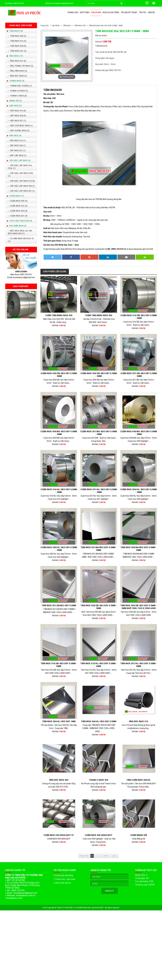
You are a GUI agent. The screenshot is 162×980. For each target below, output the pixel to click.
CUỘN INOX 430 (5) (18, 201)
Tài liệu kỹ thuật (129, 12)
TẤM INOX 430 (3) (17, 36)
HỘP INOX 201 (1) (17, 121)
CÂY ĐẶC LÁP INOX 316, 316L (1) (20, 167)
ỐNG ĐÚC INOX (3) (17, 76)
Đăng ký (110, 891)
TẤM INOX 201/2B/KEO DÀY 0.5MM (59, 606)
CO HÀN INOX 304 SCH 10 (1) (21, 240)
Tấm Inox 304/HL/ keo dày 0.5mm (99, 721)
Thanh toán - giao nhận (65, 879)
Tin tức (143, 12)
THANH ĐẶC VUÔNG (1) (20, 86)
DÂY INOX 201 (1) (17, 151)
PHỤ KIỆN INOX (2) (16, 226)
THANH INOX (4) (15, 81)
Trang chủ (73, 12)
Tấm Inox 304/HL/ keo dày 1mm (59, 721)
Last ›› (115, 856)
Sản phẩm (96, 12)
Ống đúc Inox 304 (59, 780)
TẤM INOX (67, 26)
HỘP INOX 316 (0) (17, 111)
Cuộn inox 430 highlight (99, 835)
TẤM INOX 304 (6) (17, 46)
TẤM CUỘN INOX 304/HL (139, 780)
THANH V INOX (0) (17, 96)
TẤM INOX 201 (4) (17, 51)
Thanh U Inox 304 (99, 780)
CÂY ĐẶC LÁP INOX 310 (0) (21, 181)
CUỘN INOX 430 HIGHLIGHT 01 (59, 835)
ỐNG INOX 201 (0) (17, 61)
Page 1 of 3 (84, 856)
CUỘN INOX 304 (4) (18, 211)
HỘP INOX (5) (14, 106)
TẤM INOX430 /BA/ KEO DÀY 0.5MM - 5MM (106, 26)
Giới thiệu (85, 12)
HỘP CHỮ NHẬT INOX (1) (20, 126)
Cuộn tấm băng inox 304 (99, 315)
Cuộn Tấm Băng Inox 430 (59, 315)
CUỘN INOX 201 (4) (18, 216)
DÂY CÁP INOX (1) (17, 155)
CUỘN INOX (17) (15, 196)
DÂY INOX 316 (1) (17, 141)
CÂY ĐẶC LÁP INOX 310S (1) (20, 175)
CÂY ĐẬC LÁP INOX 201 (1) (21, 191)
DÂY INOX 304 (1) (17, 146)
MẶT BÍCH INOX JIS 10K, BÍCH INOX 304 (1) (20, 232)
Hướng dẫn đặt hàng (63, 875)
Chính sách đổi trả (62, 883)
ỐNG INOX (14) (15, 56)
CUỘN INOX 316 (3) (18, 206)
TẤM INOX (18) (15, 31)
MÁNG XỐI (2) (14, 101)
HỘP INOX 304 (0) (17, 116)
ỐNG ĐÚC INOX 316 (139, 721)
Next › (107, 856)
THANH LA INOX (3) (18, 91)
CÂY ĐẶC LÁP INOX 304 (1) (21, 186)
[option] (21, 305)
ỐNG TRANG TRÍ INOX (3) (20, 66)
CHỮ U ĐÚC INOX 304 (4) (19, 221)
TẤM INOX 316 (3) (17, 41)
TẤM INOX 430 (80, 26)
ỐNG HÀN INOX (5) (17, 71)
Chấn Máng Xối (139, 835)
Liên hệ (151, 12)
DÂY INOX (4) (14, 136)
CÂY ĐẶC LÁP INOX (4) (18, 160)
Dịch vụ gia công (111, 12)
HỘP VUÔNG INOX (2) (19, 131)
